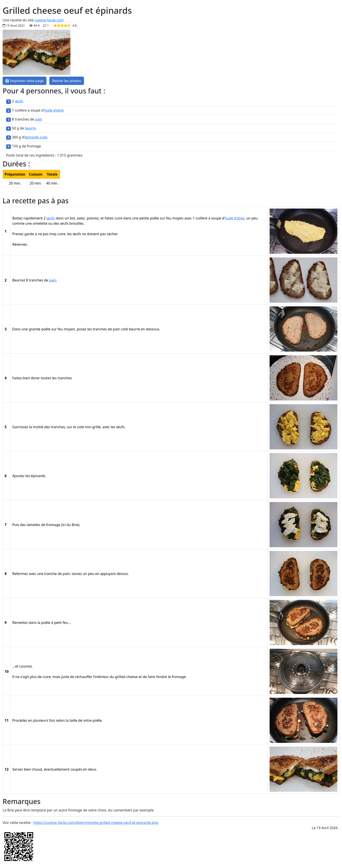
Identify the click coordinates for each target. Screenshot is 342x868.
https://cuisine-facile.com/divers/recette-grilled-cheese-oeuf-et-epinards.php (96, 823)
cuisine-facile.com (49, 20)
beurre (30, 128)
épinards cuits (36, 137)
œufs (19, 101)
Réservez (20, 244)
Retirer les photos (67, 81)
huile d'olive (54, 110)
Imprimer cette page (25, 81)
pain (38, 119)
